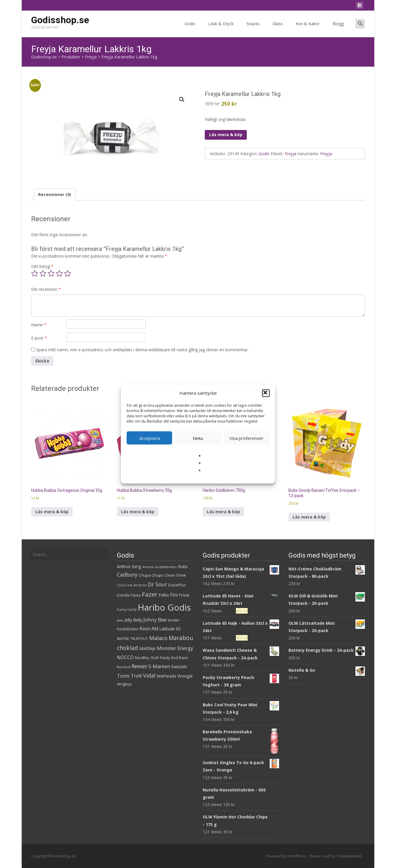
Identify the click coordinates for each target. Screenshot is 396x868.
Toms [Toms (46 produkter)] (123, 676)
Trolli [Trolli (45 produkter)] (136, 676)
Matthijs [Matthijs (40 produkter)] (147, 648)
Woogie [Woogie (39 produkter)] (185, 676)
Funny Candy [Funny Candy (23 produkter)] (127, 609)
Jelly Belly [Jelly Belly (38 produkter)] (133, 620)
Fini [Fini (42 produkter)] (174, 595)
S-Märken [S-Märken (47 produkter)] (159, 666)
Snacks (253, 29)
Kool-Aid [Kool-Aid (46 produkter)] (149, 629)
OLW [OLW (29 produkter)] (155, 658)
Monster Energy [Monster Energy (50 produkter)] (175, 648)
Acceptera (150, 438)
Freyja (291, 154)
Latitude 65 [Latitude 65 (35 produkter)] (170, 629)
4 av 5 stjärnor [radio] (59, 273)
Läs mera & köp (226, 135)
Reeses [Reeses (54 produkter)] (139, 666)
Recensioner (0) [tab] (55, 194)
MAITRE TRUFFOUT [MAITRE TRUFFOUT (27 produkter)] (132, 639)
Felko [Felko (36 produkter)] (164, 595)
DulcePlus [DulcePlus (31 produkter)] (177, 585)
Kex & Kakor (308, 29)
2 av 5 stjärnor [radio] (43, 273)
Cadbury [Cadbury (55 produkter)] (127, 575)
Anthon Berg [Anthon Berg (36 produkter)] (129, 566)
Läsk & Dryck (221, 29)
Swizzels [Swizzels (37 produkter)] (179, 667)
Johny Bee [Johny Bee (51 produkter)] (155, 620)
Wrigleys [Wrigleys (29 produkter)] (124, 684)
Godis (190, 29)
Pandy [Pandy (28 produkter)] (165, 658)
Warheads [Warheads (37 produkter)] (166, 676)
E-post (39, 338)
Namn (39, 325)
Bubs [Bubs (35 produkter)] (183, 566)
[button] (266, 393)
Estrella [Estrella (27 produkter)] (123, 595)
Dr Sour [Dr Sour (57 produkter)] (157, 584)
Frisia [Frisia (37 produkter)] (184, 595)
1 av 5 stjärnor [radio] (35, 273)
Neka (198, 438)
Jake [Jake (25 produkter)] (120, 620)
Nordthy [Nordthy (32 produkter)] (142, 658)
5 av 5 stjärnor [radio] (68, 273)
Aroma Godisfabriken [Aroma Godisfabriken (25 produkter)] (160, 567)
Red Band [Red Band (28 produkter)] (179, 658)
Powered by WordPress (287, 856)
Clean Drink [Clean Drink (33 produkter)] (175, 575)
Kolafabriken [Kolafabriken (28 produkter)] (128, 629)
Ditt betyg (42, 266)
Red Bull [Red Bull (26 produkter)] (124, 667)
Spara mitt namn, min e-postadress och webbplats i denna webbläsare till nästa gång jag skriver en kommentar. (142, 350)
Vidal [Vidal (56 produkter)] (149, 676)
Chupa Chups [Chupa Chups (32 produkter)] (151, 575)
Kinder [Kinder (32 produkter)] (174, 620)
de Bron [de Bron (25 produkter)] (140, 585)
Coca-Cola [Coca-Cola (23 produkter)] (125, 585)
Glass (278, 29)
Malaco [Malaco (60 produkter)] (158, 638)
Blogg (338, 29)
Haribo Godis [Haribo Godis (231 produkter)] (164, 607)
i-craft (326, 856)
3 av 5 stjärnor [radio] (51, 273)
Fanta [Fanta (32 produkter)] (136, 595)
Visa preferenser (246, 438)
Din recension (46, 289)
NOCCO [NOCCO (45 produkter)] (125, 657)
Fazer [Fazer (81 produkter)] (150, 594)
